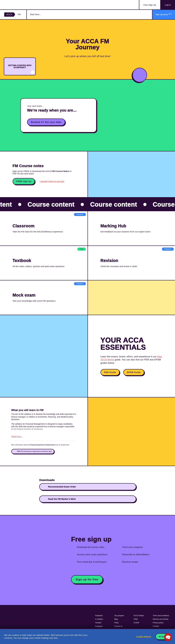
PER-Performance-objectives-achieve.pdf (34, 451)
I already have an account (52, 181)
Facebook (99, 616)
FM (19, 14)
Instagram (99, 626)
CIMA (136, 619)
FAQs (116, 623)
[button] (168, 637)
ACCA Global (139, 616)
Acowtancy (18, 5)
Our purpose (119, 616)
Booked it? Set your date (46, 122)
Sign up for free (87, 579)
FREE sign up (24, 181)
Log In (168, 5)
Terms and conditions (161, 616)
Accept (163, 636)
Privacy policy (158, 623)
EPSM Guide (134, 372)
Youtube (98, 623)
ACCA (9, 14)
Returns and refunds (161, 619)
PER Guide (110, 372)
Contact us (118, 626)
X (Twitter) (99, 619)
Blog (116, 619)
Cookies (156, 626)
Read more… (17, 437)
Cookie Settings (144, 636)
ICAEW (136, 623)
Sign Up (150, 5)
